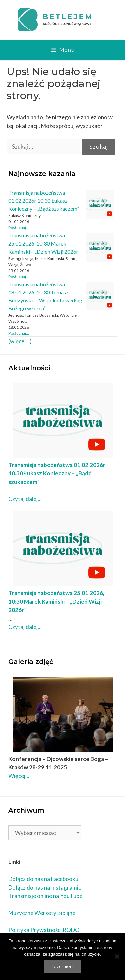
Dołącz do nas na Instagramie (45, 887)
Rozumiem (62, 966)
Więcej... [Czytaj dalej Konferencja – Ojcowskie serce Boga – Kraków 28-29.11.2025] (19, 776)
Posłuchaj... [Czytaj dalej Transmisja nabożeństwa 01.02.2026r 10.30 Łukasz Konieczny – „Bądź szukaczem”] (19, 228)
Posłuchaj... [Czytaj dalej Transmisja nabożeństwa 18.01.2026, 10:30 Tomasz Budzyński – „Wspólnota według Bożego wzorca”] (19, 333)
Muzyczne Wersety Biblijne (42, 913)
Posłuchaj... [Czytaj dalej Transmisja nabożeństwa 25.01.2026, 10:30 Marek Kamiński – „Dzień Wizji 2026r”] (19, 276)
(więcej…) (20, 341)
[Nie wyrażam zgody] (117, 956)
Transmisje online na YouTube (45, 896)
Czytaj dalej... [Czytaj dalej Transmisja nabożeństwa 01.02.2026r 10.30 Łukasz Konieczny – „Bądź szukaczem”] (25, 499)
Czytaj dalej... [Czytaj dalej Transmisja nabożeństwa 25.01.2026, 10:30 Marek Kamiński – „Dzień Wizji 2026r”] (25, 627)
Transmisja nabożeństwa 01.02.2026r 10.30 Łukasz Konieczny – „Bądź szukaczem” (44, 201)
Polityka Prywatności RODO (44, 930)
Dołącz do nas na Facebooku (43, 879)
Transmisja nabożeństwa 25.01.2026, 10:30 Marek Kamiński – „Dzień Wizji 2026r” (44, 243)
